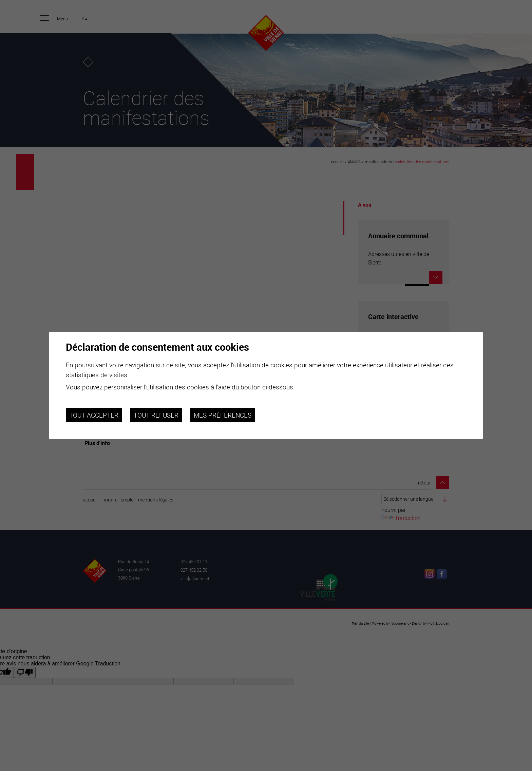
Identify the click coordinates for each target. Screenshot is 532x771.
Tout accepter (94, 415)
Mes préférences (223, 415)
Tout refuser (156, 415)
